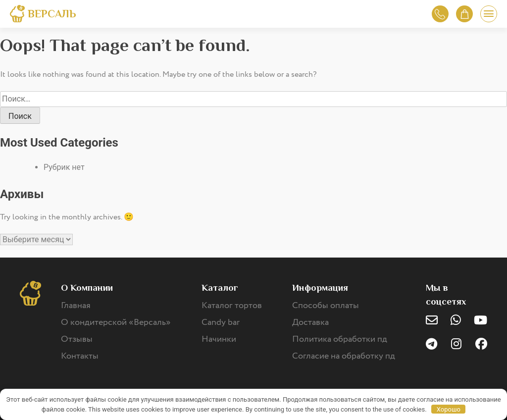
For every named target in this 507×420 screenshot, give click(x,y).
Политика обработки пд (340, 339)
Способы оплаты (326, 306)
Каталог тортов (232, 306)
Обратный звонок (440, 14)
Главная (76, 306)
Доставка (310, 322)
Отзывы (77, 339)
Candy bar (221, 322)
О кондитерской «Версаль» (116, 322)
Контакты (80, 356)
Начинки (219, 339)
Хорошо (449, 409)
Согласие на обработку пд (344, 356)
